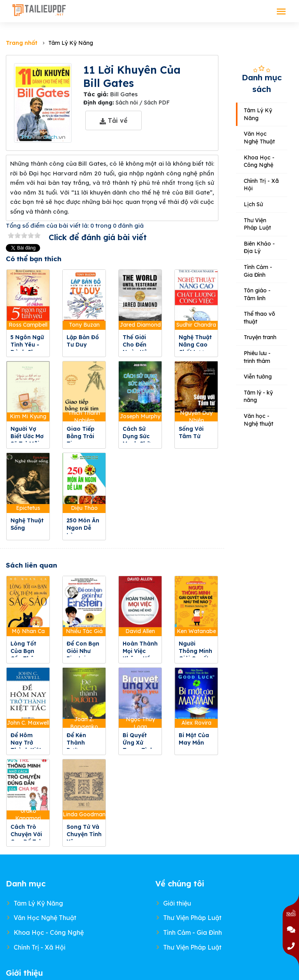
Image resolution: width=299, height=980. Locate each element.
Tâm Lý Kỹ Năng (258, 114)
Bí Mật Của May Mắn (194, 739)
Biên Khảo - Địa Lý (259, 248)
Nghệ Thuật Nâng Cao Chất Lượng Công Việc (195, 348)
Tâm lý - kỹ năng (258, 396)
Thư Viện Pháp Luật (257, 224)
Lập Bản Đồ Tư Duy (83, 341)
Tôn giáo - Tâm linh (257, 294)
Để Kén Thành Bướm (76, 743)
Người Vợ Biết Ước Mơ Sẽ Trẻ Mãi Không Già (27, 440)
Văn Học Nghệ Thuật (259, 138)
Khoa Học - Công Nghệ (259, 161)
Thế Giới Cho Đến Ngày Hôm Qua (138, 348)
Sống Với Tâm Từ (191, 433)
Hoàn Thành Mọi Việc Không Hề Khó (140, 655)
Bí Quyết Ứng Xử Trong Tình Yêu (138, 746)
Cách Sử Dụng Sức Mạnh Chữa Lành (138, 440)
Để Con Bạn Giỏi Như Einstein (83, 651)
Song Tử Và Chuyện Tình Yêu (84, 834)
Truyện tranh (260, 337)
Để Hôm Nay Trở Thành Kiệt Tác (26, 746)
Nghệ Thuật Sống (27, 524)
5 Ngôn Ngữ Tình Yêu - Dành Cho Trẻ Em (27, 348)
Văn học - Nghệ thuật (259, 420)
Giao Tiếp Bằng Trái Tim (81, 436)
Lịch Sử (253, 204)
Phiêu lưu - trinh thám (257, 357)
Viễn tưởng (258, 377)
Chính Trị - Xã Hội (261, 185)
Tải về (113, 120)
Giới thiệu (177, 903)
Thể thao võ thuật (259, 318)
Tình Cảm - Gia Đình (258, 271)
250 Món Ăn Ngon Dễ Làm (83, 528)
